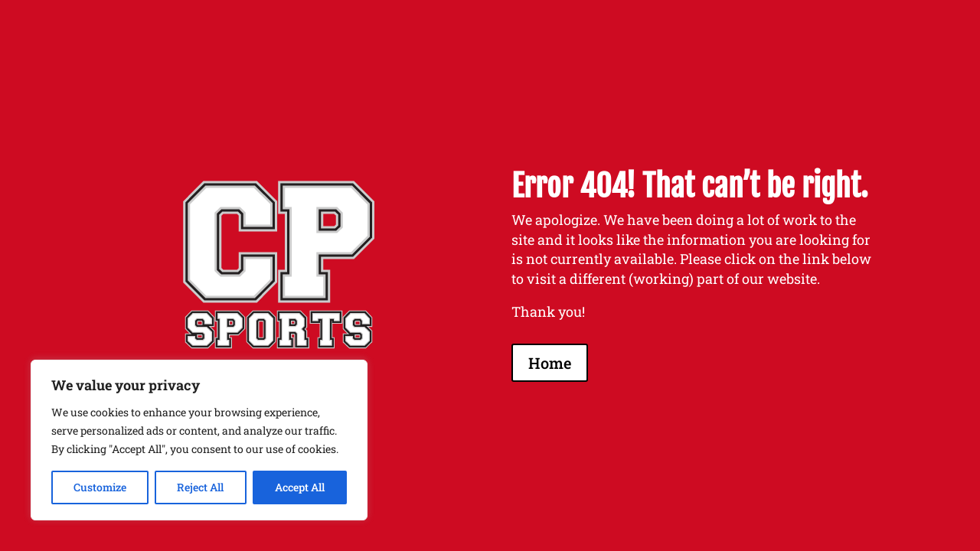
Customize (100, 487)
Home (550, 363)
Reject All (200, 487)
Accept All (300, 487)
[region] (199, 440)
